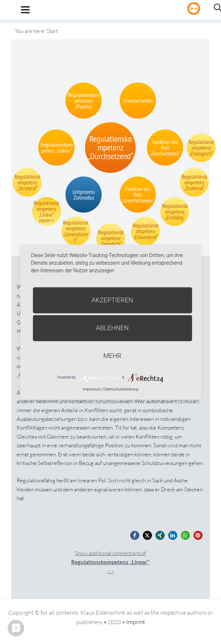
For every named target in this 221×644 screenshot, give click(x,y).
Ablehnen (112, 328)
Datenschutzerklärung (121, 389)
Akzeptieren (112, 300)
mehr (112, 356)
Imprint (136, 622)
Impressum (92, 389)
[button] (135, 535)
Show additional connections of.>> (110, 562)
